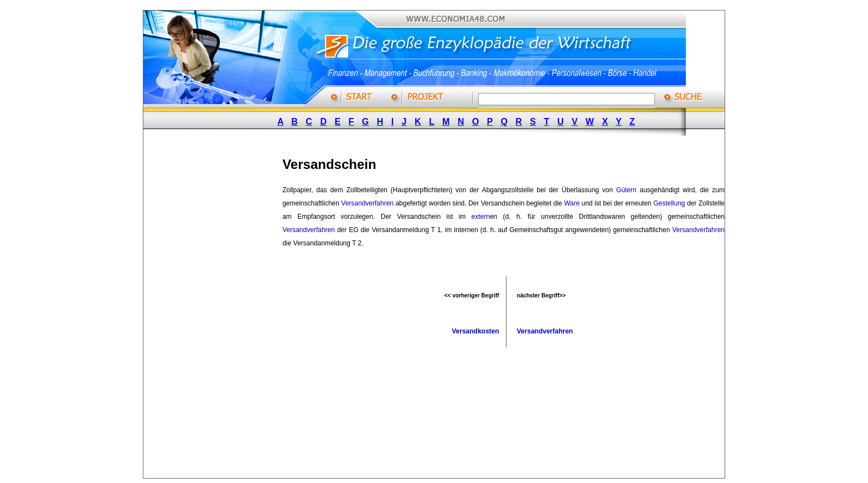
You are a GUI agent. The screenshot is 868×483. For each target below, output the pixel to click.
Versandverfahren (367, 203)
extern (481, 217)
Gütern (626, 190)
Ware (572, 203)
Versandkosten (475, 331)
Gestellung (669, 203)
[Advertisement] (226, 312)
